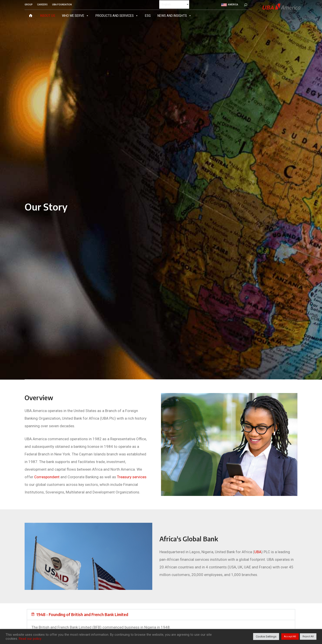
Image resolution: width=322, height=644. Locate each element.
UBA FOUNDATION (62, 4)
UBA (258, 552)
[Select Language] (174, 4)
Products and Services (117, 15)
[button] (161, 615)
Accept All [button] (290, 637)
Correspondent (47, 477)
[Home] (31, 15)
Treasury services (132, 477)
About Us (48, 15)
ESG (148, 15)
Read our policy (30, 639)
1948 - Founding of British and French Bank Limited (82, 614)
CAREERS (42, 4)
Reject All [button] (308, 637)
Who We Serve (75, 15)
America (230, 4)
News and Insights (174, 15)
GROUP (29, 4)
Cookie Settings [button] (266, 637)
